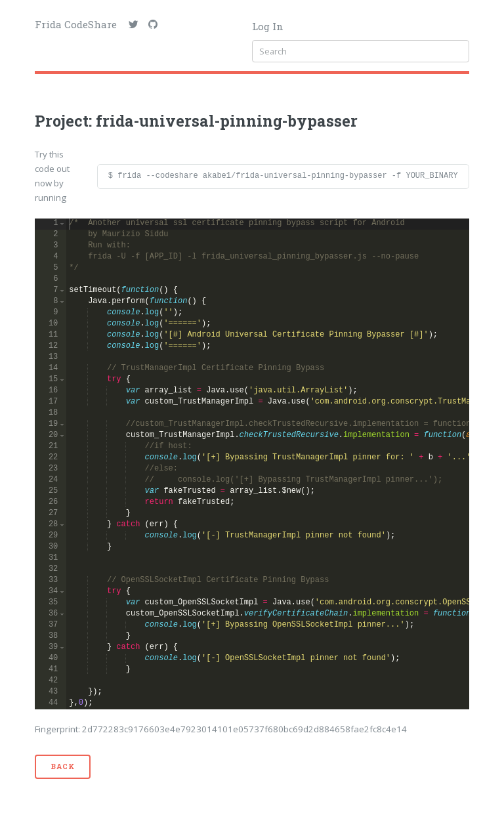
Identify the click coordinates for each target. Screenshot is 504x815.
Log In (268, 26)
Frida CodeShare (76, 24)
